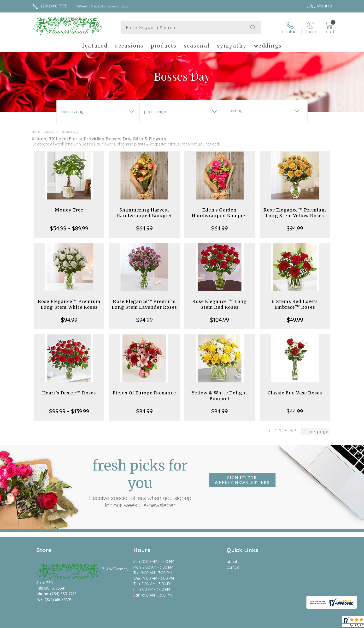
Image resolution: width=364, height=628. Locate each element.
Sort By (236, 111)
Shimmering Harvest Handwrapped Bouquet (144, 213)
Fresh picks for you (140, 483)
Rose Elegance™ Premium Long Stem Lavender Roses (144, 304)
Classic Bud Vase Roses (295, 393)
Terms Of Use (228, 623)
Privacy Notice (256, 623)
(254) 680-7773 (54, 6)
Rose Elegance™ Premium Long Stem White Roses (69, 304)
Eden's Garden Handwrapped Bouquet (220, 213)
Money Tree (69, 210)
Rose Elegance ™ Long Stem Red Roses (220, 304)
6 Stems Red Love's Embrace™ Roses (295, 304)
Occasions (51, 132)
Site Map (320, 623)
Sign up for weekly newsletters (242, 480)
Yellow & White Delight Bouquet (220, 396)
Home (36, 132)
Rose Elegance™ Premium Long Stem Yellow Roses (295, 213)
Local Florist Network (290, 623)
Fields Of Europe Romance (144, 393)
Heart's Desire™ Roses (69, 393)
